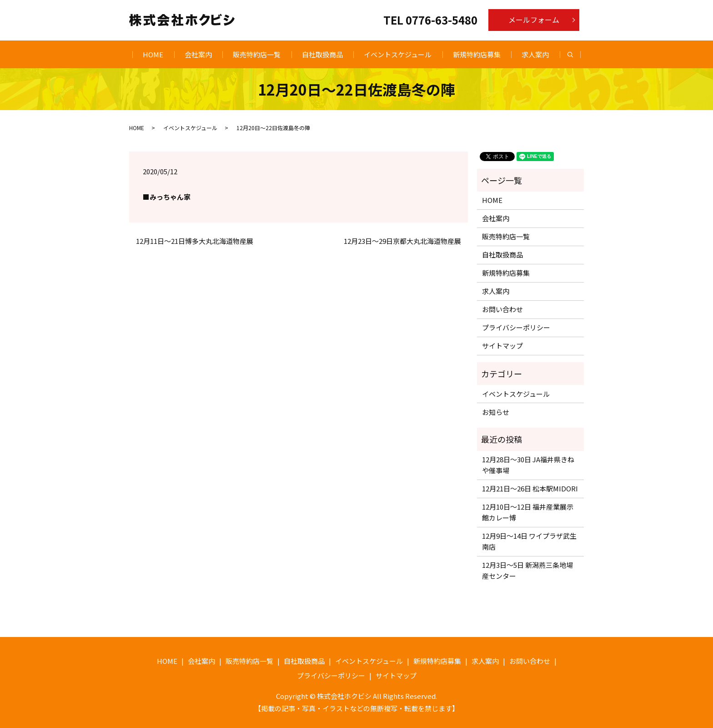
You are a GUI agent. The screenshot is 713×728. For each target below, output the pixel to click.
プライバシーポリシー (516, 327)
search (575, 55)
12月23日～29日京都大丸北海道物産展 (402, 241)
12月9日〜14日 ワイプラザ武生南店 (529, 541)
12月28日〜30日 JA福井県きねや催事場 (528, 465)
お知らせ (496, 412)
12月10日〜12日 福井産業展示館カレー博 (528, 512)
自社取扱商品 (322, 54)
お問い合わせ (502, 309)
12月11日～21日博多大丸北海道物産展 (195, 241)
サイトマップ (502, 346)
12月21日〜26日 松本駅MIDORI (530, 488)
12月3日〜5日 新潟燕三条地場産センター (527, 570)
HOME (153, 54)
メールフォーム (534, 20)
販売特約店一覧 (257, 54)
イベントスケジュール (398, 54)
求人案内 (535, 54)
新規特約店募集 (477, 54)
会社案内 (198, 54)
